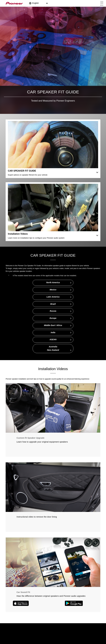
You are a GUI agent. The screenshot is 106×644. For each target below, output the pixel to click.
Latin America (53, 297)
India (53, 332)
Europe (53, 318)
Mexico (53, 290)
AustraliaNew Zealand (53, 348)
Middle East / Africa (53, 325)
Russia (53, 311)
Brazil (53, 304)
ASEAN (53, 339)
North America (53, 282)
